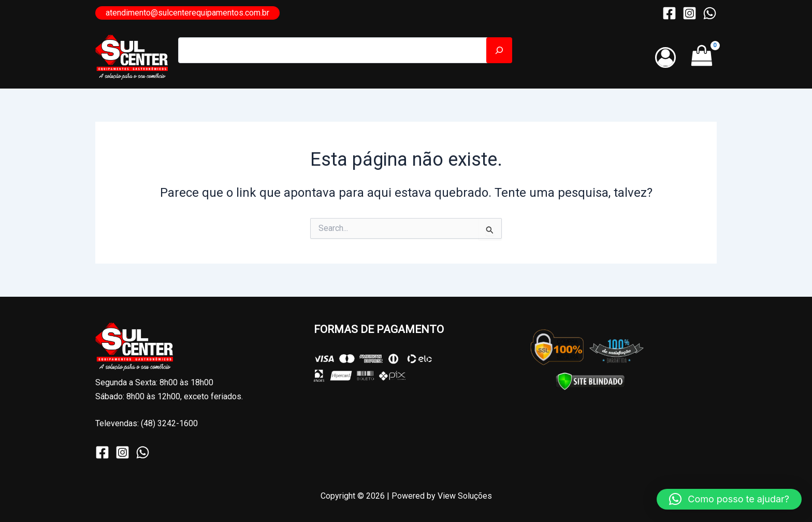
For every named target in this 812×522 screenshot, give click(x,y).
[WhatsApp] (710, 13)
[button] (187, 13)
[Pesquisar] (499, 50)
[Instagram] (690, 13)
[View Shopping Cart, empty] (701, 57)
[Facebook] (669, 13)
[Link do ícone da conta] (665, 57)
